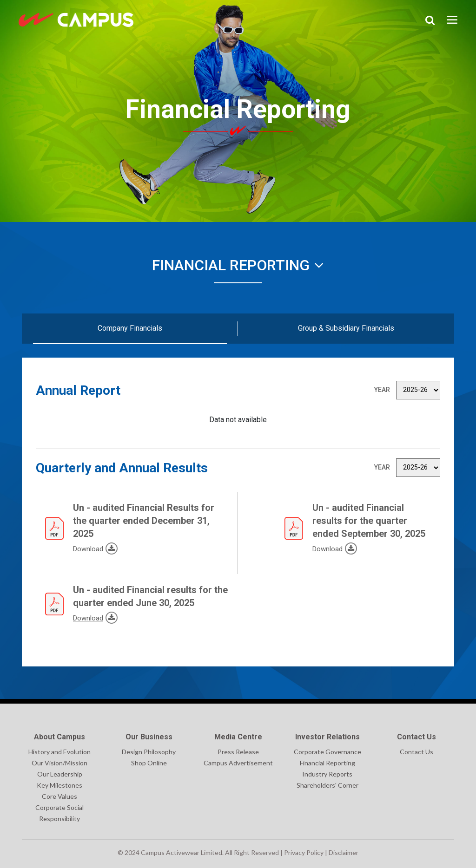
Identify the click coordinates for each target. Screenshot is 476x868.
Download (74, 548)
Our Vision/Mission (59, 763)
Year (382, 390)
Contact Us (416, 752)
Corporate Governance (327, 752)
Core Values (59, 796)
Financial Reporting (238, 265)
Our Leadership (60, 774)
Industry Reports (327, 774)
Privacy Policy (304, 852)
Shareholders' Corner (327, 785)
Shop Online (149, 763)
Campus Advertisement (238, 763)
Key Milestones (59, 785)
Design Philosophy (149, 752)
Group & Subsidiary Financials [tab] (346, 328)
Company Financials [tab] (130, 328)
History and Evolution (59, 752)
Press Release (238, 752)
